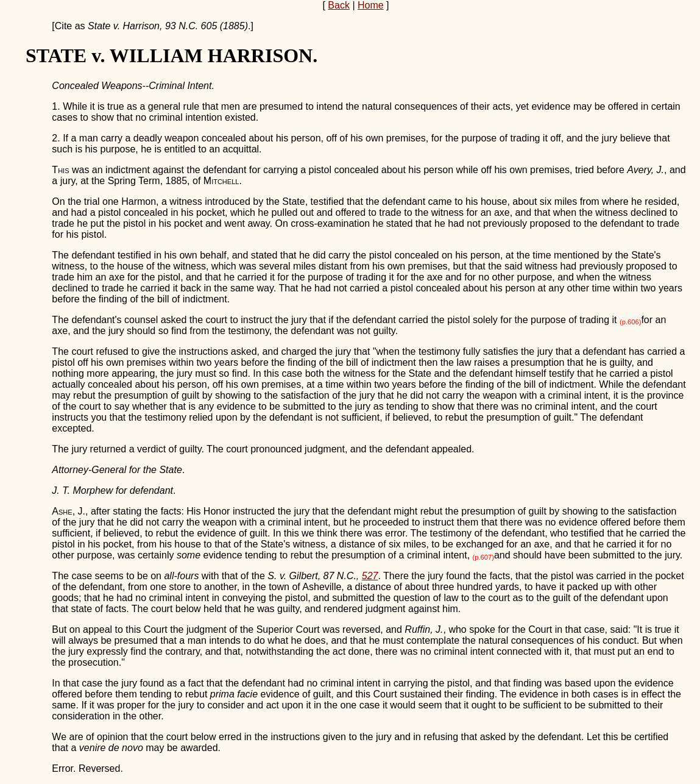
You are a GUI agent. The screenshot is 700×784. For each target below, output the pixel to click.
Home (371, 5)
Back (339, 5)
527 (370, 576)
